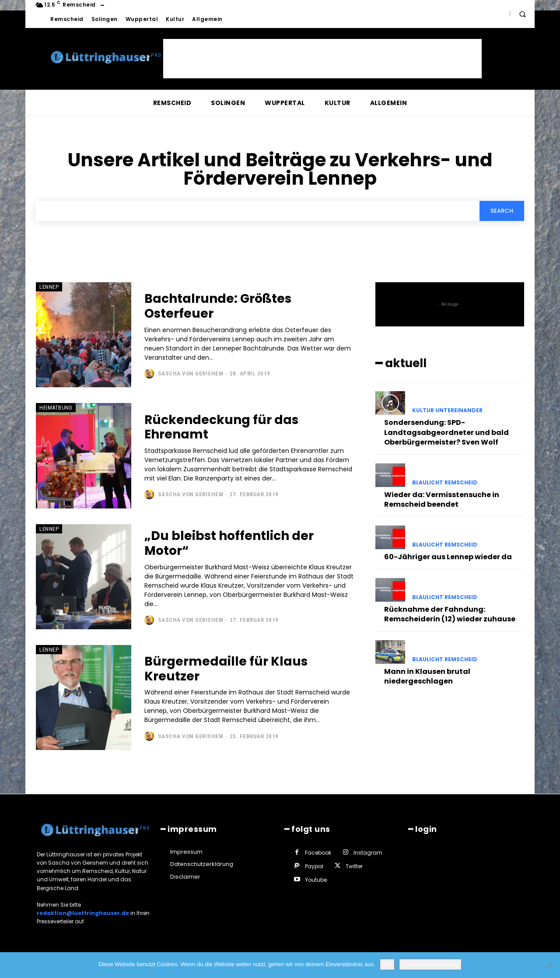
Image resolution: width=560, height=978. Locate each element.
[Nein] (549, 965)
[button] (522, 14)
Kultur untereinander (447, 410)
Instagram (368, 853)
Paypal (314, 866)
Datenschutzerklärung (430, 964)
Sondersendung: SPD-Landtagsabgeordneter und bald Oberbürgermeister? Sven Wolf (446, 432)
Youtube (316, 880)
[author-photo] (150, 374)
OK (387, 964)
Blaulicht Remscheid (445, 483)
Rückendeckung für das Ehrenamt (221, 427)
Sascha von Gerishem (191, 373)
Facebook (318, 853)
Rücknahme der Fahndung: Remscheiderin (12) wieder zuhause (450, 614)
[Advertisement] (322, 59)
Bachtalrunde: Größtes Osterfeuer (218, 306)
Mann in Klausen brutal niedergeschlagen (427, 676)
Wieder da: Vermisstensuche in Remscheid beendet (442, 500)
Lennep (49, 287)
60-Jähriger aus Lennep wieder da (448, 557)
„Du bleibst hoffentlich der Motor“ (229, 543)
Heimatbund (56, 408)
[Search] (502, 211)
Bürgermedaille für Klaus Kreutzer (226, 669)
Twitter (354, 866)
